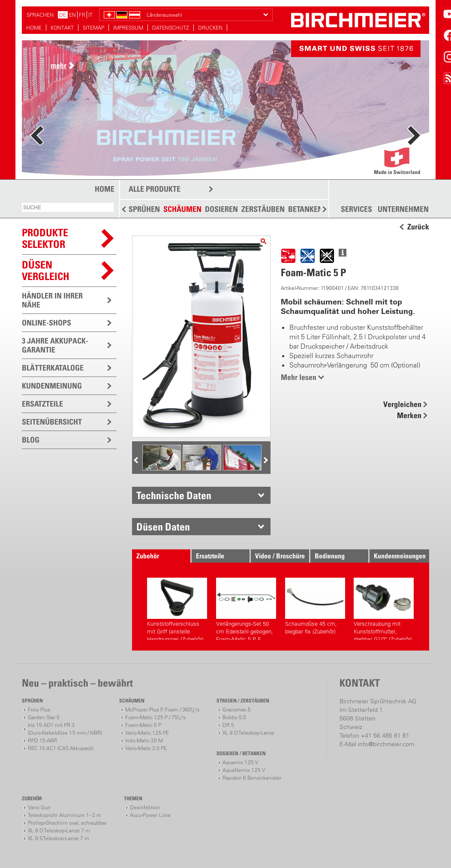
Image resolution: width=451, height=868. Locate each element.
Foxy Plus (39, 710)
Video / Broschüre (280, 556)
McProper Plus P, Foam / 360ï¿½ (162, 710)
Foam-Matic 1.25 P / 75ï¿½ (155, 717)
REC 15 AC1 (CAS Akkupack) (61, 748)
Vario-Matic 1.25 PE (147, 733)
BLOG (31, 440)
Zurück (418, 227)
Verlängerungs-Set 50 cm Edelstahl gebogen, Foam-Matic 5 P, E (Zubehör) (246, 609)
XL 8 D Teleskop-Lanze (248, 733)
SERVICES (356, 209)
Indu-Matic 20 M (144, 740)
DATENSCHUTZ (171, 28)
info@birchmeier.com (386, 744)
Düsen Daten (163, 527)
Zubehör (148, 556)
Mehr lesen (299, 377)
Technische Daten (174, 495)
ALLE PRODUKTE (155, 189)
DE (63, 15)
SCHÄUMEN (182, 209)
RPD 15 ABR (42, 740)
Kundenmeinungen (400, 556)
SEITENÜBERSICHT (52, 422)
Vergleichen (402, 404)
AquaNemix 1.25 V (244, 770)
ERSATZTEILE (42, 404)
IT (90, 15)
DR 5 (228, 725)
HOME (34, 28)
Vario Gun (39, 807)
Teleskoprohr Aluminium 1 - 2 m (65, 815)
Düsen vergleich (46, 270)
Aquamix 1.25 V (240, 762)
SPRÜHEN (144, 209)
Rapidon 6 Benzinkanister (252, 778)
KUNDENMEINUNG (52, 386)
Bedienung (330, 556)
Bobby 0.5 (234, 717)
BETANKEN (305, 209)
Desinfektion (145, 807)
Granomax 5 (237, 710)
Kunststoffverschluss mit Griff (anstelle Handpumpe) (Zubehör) (177, 609)
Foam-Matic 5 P (143, 725)
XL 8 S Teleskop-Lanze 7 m (59, 838)
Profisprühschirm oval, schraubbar (67, 823)
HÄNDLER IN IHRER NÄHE (52, 300)
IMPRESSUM (128, 28)
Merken (409, 415)
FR (82, 15)
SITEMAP (93, 28)
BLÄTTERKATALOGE (53, 368)
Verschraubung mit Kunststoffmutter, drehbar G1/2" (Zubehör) (384, 609)
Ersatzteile (210, 556)
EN (72, 15)
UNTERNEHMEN (403, 209)
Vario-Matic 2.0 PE (146, 748)
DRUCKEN (210, 28)
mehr (59, 65)
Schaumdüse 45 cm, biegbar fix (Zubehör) (315, 606)
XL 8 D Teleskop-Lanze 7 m (59, 830)
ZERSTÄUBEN (263, 209)
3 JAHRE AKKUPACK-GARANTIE (55, 345)
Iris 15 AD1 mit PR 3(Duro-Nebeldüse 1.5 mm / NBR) (65, 729)
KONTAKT (62, 28)
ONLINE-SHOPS (47, 323)
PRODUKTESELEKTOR (45, 238)
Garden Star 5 (44, 717)
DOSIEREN (221, 209)
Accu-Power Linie (150, 815)
